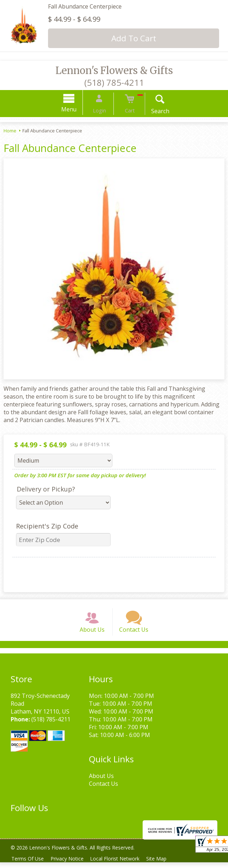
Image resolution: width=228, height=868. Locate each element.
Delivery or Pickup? (46, 489)
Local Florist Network (120, 864)
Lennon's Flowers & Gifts (114, 70)
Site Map (163, 864)
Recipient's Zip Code (47, 526)
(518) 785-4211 (114, 82)
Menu (75, 109)
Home (10, 131)
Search (154, 111)
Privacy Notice (70, 864)
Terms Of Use (29, 864)
